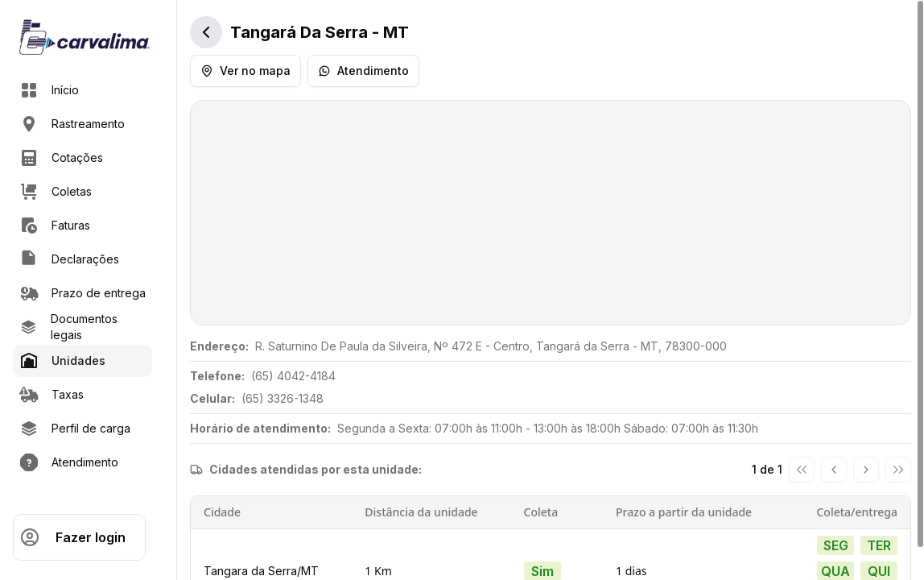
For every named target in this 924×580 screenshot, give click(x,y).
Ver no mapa (245, 70)
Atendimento (363, 70)
